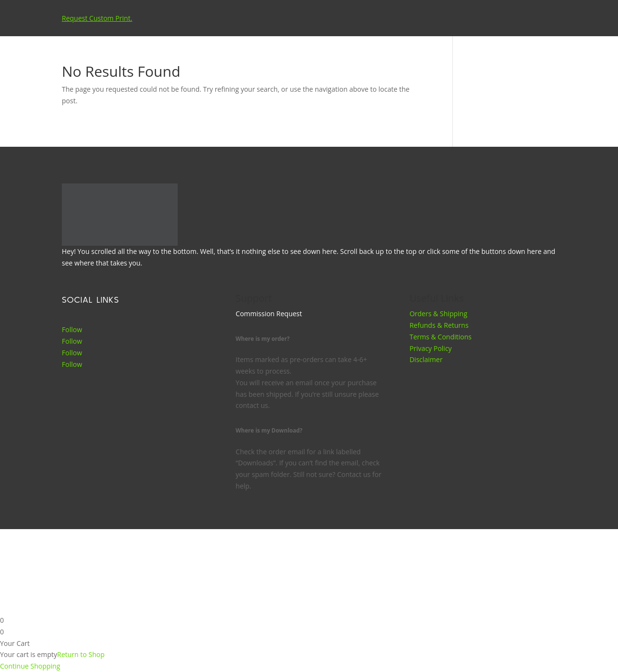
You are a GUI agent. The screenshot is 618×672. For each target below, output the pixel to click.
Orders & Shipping (438, 314)
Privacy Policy (430, 348)
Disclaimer (426, 359)
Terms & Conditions (441, 337)
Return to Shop (81, 654)
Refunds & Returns (439, 325)
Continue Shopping (30, 666)
